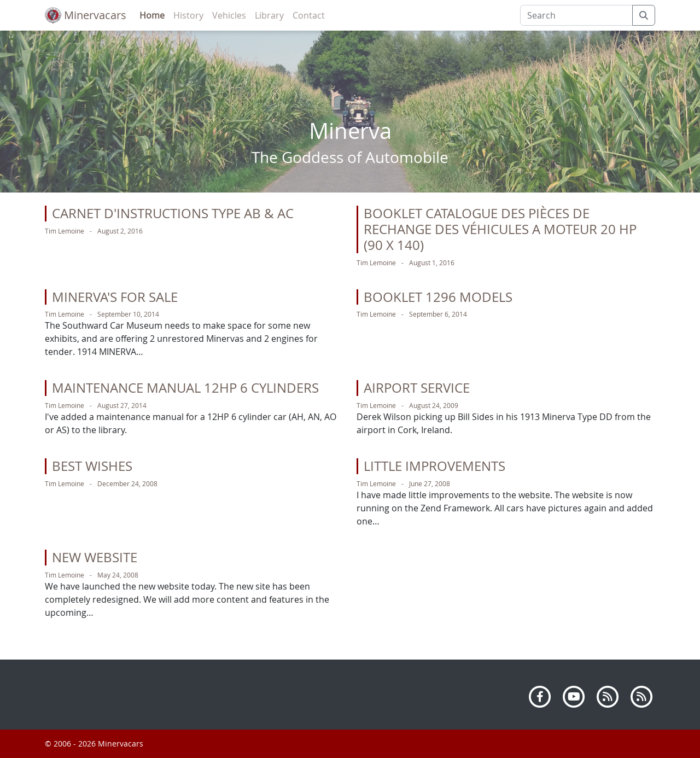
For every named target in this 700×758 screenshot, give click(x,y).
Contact (309, 15)
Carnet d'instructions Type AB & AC (173, 213)
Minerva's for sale (115, 297)
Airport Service (417, 388)
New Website (95, 557)
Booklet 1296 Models (438, 297)
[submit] (644, 15)
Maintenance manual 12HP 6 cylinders (185, 388)
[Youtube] (574, 696)
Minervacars (86, 15)
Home (152, 15)
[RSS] (608, 696)
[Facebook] (540, 696)
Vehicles (229, 15)
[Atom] (641, 696)
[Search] (576, 15)
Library (269, 15)
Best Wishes (92, 466)
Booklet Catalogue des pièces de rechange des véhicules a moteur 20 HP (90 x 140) (500, 229)
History (188, 15)
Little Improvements (434, 466)
